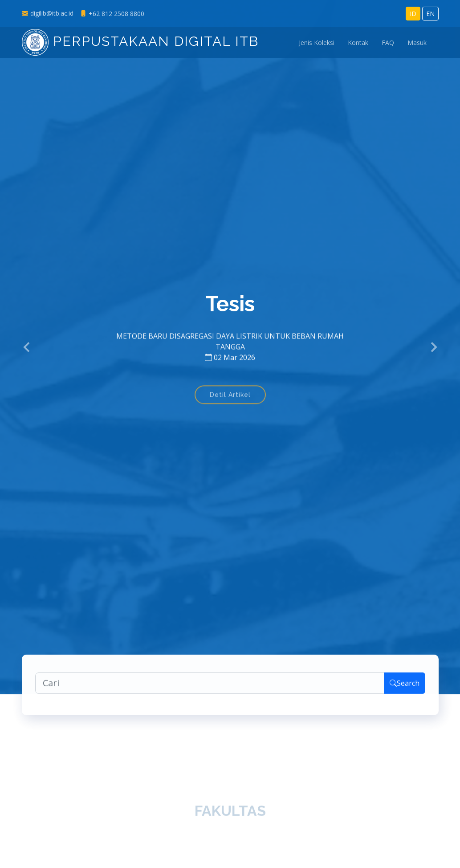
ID (413, 14)
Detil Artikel (230, 399)
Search (405, 686)
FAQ (388, 43)
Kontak (358, 43)
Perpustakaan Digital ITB (140, 41)
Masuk (417, 43)
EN (430, 14)
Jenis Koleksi (317, 43)
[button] (27, 347)
